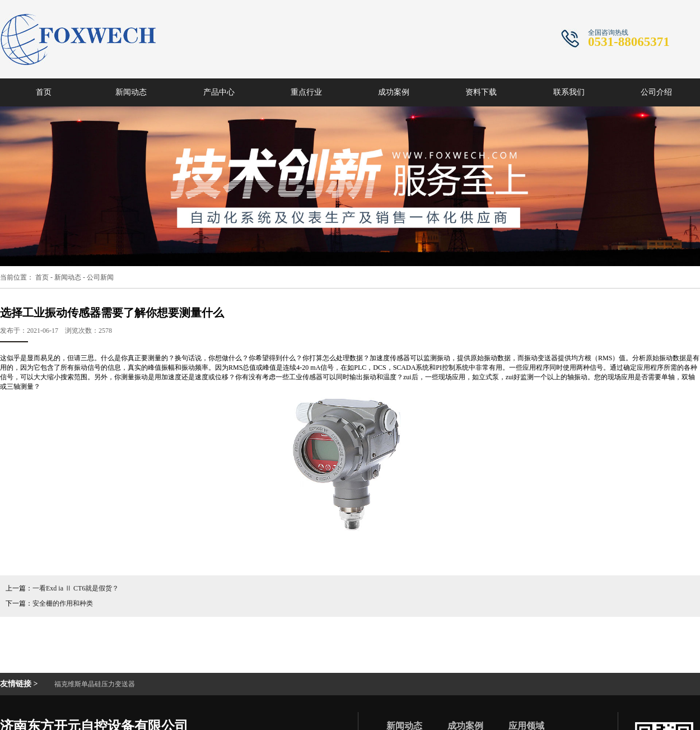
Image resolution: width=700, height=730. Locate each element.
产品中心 (219, 92)
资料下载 (481, 92)
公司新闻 (100, 277)
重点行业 (306, 92)
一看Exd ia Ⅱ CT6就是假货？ (76, 588)
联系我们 (569, 92)
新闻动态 (131, 92)
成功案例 (394, 92)
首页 (44, 92)
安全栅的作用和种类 (63, 603)
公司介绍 (656, 92)
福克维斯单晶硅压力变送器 (95, 684)
